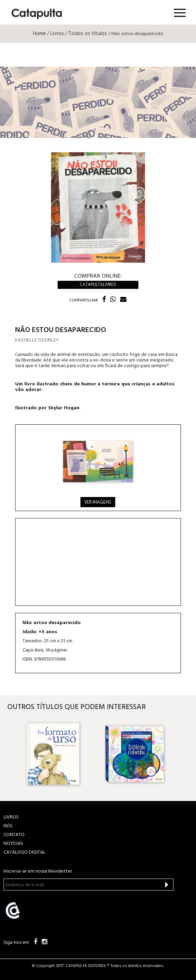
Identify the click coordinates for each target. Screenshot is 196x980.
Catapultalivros (98, 284)
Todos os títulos (88, 34)
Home (40, 34)
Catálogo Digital (24, 852)
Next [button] (183, 754)
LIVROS (11, 817)
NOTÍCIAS (13, 844)
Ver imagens (98, 502)
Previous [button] (13, 754)
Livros (57, 34)
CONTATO (14, 835)
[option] (59, 754)
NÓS (8, 826)
